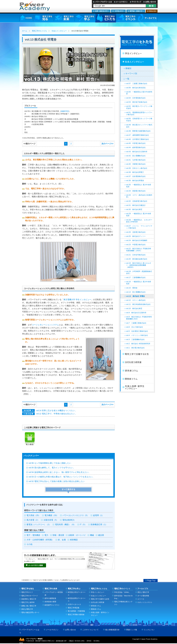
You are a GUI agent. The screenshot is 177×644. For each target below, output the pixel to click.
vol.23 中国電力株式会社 (136, 245)
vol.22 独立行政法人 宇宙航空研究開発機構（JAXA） (139, 250)
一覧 (127, 79)
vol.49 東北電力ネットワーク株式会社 (139, 126)
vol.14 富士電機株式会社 (136, 292)
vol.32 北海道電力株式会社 (137, 201)
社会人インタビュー (59, 31)
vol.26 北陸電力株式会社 (136, 232)
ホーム (25, 31)
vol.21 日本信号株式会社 (136, 255)
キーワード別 (131, 74)
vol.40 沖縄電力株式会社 (136, 164)
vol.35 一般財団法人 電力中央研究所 (139, 186)
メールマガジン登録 (35, 565)
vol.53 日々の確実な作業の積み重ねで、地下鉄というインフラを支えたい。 (61, 477)
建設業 (101, 535)
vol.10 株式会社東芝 (134, 309)
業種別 (128, 68)
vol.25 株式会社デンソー (136, 236)
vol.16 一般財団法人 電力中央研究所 (139, 283)
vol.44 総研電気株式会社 (136, 147)
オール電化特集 (143, 596)
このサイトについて (91, 630)
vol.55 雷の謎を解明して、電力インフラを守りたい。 (52, 468)
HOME (26, 18)
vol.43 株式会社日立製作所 (137, 152)
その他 (29, 544)
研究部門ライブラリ (52, 605)
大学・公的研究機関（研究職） (40, 540)
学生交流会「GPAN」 (122, 592)
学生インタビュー (137, 54)
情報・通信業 (58, 535)
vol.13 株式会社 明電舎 (135, 296)
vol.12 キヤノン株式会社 (136, 300)
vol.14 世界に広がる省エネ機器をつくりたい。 (56, 411)
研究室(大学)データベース (77, 594)
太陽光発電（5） (51, 520)
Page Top (151, 580)
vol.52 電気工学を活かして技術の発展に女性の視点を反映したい (57, 481)
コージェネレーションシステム (45, 325)
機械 (92, 535)
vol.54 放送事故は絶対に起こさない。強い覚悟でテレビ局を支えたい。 (60, 472)
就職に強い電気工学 (29, 606)
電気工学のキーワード (30, 596)
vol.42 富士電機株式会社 (136, 156)
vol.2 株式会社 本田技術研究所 (138, 344)
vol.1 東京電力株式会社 (135, 348)
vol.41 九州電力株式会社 (136, 160)
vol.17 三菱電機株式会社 (136, 278)
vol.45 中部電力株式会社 (136, 143)
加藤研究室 (65, 111)
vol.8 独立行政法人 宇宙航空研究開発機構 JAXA (139, 318)
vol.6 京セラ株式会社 (135, 327)
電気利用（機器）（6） (65, 525)
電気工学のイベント (126, 18)
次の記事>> (28, 410)
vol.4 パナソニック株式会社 (137, 335)
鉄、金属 (62, 540)
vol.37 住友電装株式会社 (136, 176)
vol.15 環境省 (132, 288)
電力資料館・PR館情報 (76, 611)
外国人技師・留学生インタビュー (137, 387)
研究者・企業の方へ (136, 11)
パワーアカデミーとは (102, 2)
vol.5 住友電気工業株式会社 (137, 331)
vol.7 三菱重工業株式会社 (136, 323)
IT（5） (83, 525)
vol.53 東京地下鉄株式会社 (137, 102)
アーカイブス (147, 18)
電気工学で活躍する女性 (137, 354)
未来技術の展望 (50, 602)
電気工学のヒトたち (106, 18)
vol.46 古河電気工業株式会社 (138, 139)
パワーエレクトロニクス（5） (76, 515)
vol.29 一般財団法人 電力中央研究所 (139, 215)
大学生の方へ (118, 11)
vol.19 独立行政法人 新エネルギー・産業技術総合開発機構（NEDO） (139, 265)
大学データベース (74, 604)
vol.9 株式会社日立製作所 (136, 313)
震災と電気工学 (143, 592)
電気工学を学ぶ (85, 18)
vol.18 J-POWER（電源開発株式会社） (139, 272)
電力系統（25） (33, 515)
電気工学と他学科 (28, 602)
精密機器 (74, 540)
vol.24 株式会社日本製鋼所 (137, 240)
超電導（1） (98, 515)
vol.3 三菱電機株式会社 (135, 340)
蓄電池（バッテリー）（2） (39, 525)
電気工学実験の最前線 (76, 614)
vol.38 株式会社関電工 (135, 172)
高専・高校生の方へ (101, 11)
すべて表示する (68, 489)
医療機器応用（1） (99, 525)
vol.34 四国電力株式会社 (136, 191)
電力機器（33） (51, 515)
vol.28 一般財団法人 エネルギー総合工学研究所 (139, 221)
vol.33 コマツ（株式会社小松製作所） (139, 196)
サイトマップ (136, 2)
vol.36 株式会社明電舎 (135, 181)
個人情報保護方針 (112, 630)
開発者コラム (137, 379)
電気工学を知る (43, 18)
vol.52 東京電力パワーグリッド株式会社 (139, 107)
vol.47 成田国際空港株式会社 (138, 135)
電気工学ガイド (27, 592)
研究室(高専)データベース (77, 600)
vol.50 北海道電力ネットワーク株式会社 (139, 120)
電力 (46, 535)
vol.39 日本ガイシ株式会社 (137, 168)
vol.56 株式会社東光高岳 (136, 88)
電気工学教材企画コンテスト (123, 603)
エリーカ (141, 599)
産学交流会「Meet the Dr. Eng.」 (124, 597)
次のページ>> (107, 144)
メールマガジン (121, 2)
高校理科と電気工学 (29, 599)
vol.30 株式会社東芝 (134, 209)
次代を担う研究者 (137, 362)
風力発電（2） (33, 520)
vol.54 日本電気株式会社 (136, 98)
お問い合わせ (150, 2)
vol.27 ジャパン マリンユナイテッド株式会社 (139, 227)
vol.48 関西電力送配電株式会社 (138, 131)
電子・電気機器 (33, 535)
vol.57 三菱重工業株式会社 (137, 84)
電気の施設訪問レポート (30, 612)
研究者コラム (137, 371)
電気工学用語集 (74, 608)
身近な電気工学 (27, 609)
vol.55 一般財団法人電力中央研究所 (139, 93)
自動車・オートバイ (77, 535)
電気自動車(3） (69, 520)
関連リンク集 (132, 630)
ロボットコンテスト (145, 602)
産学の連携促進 (50, 598)
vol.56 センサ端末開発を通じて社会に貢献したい (50, 463)
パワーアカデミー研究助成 (54, 594)
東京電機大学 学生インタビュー (77, 300)
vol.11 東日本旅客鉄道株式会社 (138, 304)
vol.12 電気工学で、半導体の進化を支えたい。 (56, 414)
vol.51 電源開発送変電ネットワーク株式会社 (139, 114)
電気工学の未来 (64, 18)
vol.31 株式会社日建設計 (136, 205)
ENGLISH (152, 11)
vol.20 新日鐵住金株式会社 (137, 259)
